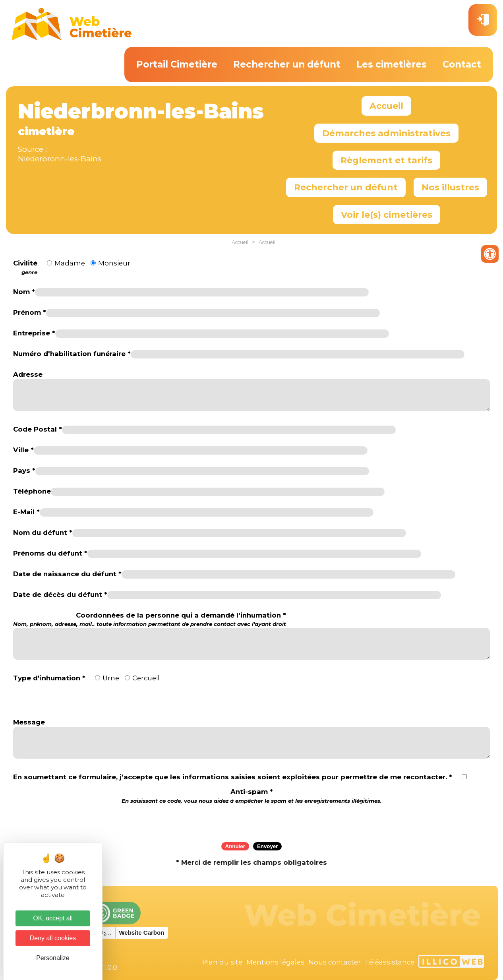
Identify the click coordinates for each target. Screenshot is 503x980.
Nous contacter (335, 962)
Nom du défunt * (43, 533)
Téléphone (32, 491)
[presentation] (251, 820)
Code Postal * (38, 429)
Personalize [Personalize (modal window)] (53, 958)
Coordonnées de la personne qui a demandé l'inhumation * (150, 620)
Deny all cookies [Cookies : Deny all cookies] (53, 938)
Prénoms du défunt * (50, 553)
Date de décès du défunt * (60, 595)
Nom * (24, 292)
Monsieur (114, 263)
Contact (462, 64)
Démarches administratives (386, 133)
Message (29, 722)
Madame (70, 263)
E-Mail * (26, 512)
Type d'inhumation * (49, 678)
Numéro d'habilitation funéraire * (72, 354)
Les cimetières (392, 64)
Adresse (28, 374)
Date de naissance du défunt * (67, 574)
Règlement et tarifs (386, 160)
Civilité (25, 267)
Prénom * (30, 312)
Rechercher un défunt (287, 64)
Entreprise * (34, 333)
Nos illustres (450, 187)
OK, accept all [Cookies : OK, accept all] (53, 918)
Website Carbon (141, 933)
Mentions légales (275, 962)
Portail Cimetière (177, 64)
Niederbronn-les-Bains (60, 159)
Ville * (23, 450)
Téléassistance (390, 962)
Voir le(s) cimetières (387, 215)
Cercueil (146, 678)
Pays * (24, 471)
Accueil (386, 106)
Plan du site (222, 962)
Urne (111, 678)
